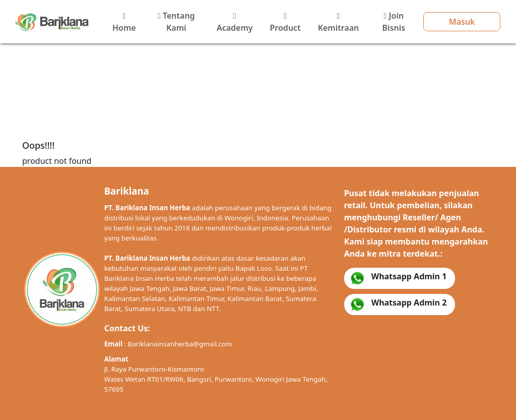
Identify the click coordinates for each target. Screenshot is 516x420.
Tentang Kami (176, 22)
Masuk (462, 22)
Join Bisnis (394, 22)
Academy (235, 23)
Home (124, 23)
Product (285, 23)
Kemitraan (339, 23)
